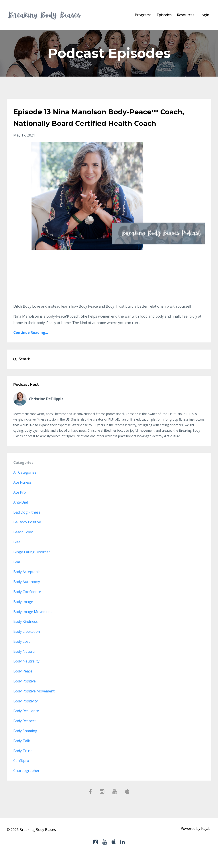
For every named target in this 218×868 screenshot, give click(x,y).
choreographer (26, 782)
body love (22, 653)
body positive (25, 693)
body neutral (24, 663)
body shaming (25, 742)
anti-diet (21, 514)
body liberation (27, 643)
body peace (23, 683)
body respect (25, 732)
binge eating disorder (32, 564)
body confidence (27, 603)
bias (17, 554)
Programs (143, 15)
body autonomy (27, 593)
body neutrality (26, 673)
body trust (23, 762)
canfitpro (21, 772)
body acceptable (27, 583)
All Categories (25, 484)
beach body (23, 544)
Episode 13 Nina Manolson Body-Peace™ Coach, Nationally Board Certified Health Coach (106, 123)
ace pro (20, 504)
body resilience (26, 722)
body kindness (26, 633)
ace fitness (23, 494)
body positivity (26, 713)
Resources (186, 15)
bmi (17, 573)
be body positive (27, 534)
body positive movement (34, 703)
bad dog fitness (27, 524)
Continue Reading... (31, 344)
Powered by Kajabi (196, 841)
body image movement (33, 623)
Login (204, 15)
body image (23, 613)
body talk (22, 752)
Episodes (164, 15)
